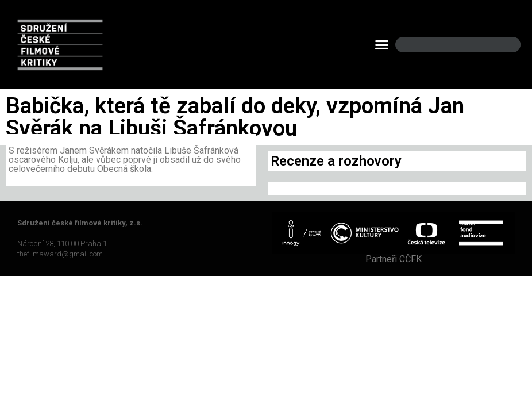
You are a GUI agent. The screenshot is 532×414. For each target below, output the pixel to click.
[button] (382, 45)
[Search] (502, 45)
